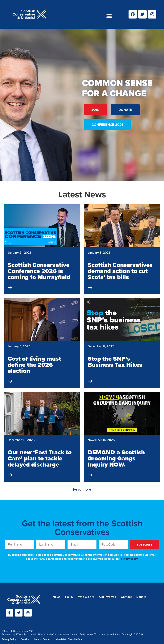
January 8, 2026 (99, 253)
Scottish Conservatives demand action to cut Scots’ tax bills (120, 271)
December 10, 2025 (21, 440)
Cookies (25, 639)
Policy (69, 597)
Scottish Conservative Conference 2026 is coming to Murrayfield (39, 271)
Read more (82, 489)
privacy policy (129, 559)
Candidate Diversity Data (69, 639)
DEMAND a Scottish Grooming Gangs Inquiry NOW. (116, 458)
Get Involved (108, 597)
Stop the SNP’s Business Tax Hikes (115, 362)
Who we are (86, 597)
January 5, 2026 (19, 346)
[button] (109, 16)
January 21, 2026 (20, 253)
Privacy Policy (9, 639)
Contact (126, 597)
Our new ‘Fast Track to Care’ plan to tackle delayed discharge (40, 458)
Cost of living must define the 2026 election (34, 365)
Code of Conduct (43, 639)
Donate (141, 597)
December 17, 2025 (101, 346)
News (57, 597)
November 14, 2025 (101, 440)
